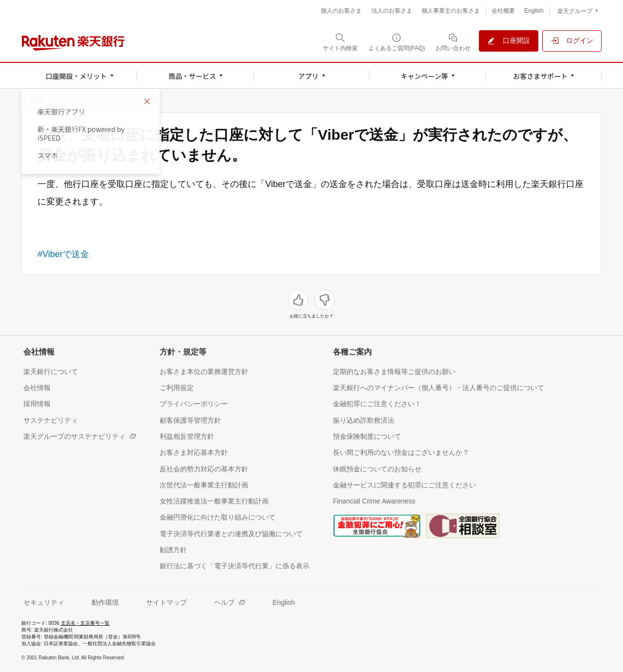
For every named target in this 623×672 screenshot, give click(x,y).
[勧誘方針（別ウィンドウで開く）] (173, 550)
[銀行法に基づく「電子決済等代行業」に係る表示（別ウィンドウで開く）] (235, 566)
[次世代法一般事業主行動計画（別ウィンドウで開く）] (204, 485)
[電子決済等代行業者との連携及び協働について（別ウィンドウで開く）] (231, 533)
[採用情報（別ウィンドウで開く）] (37, 403)
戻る (37, 100)
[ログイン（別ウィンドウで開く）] (572, 41)
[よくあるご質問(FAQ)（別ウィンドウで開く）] (397, 42)
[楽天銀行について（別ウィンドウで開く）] (51, 371)
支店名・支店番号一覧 (85, 623)
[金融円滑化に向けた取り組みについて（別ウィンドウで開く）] (218, 517)
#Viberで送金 (63, 254)
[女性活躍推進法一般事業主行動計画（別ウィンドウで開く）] (214, 501)
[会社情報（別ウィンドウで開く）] (37, 387)
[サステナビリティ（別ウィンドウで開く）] (51, 420)
